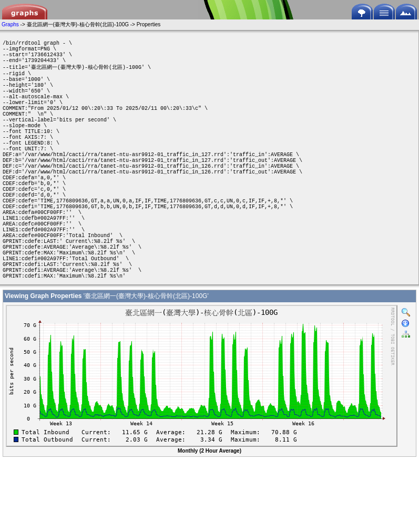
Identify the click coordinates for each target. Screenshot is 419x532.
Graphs (10, 24)
